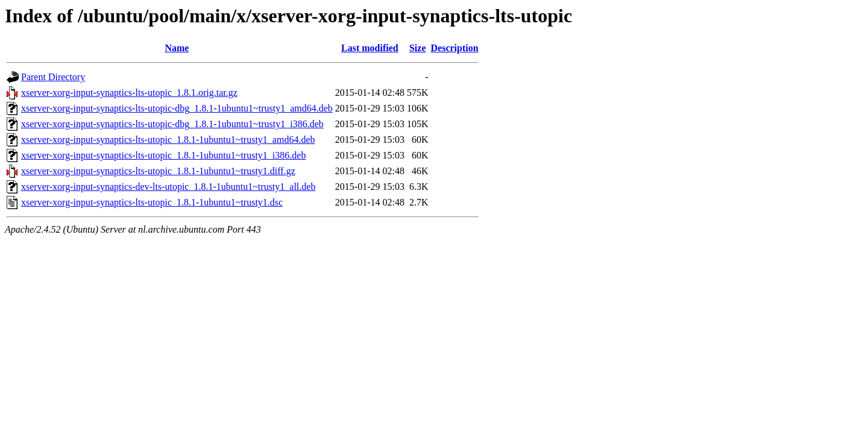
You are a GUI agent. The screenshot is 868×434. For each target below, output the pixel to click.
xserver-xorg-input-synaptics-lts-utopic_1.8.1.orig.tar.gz (129, 93)
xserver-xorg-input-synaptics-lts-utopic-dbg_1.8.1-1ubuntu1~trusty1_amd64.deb (177, 108)
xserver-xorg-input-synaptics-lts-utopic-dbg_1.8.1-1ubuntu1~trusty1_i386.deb (172, 124)
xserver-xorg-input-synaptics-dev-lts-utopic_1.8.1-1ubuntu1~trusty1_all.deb (168, 187)
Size (418, 48)
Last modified (370, 48)
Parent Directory (53, 77)
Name (177, 48)
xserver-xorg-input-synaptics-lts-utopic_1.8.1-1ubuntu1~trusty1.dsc (152, 202)
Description (455, 48)
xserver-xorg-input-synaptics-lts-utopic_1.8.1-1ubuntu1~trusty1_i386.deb (163, 155)
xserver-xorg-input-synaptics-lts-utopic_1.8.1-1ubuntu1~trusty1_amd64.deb (168, 140)
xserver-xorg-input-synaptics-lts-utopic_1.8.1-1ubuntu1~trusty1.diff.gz (158, 171)
